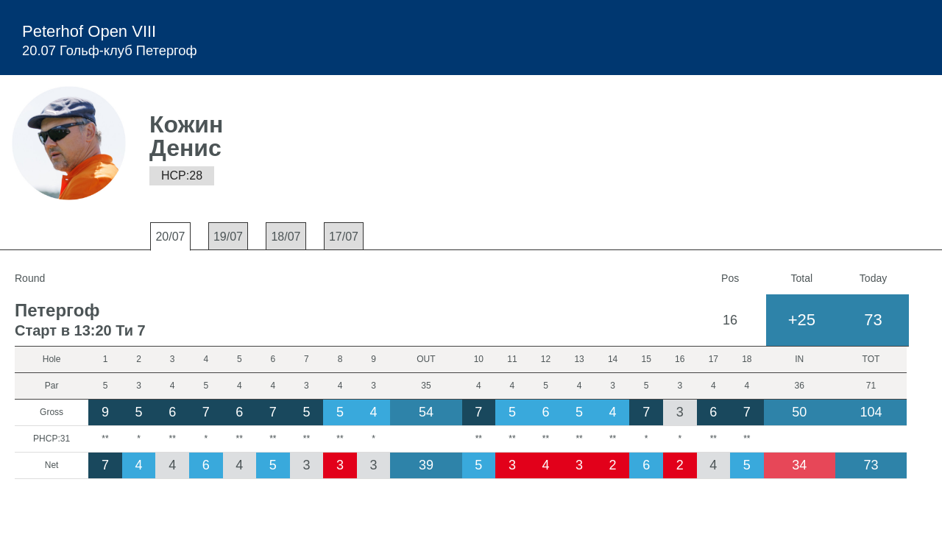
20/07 (170, 237)
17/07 (344, 237)
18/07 (286, 237)
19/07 (228, 237)
